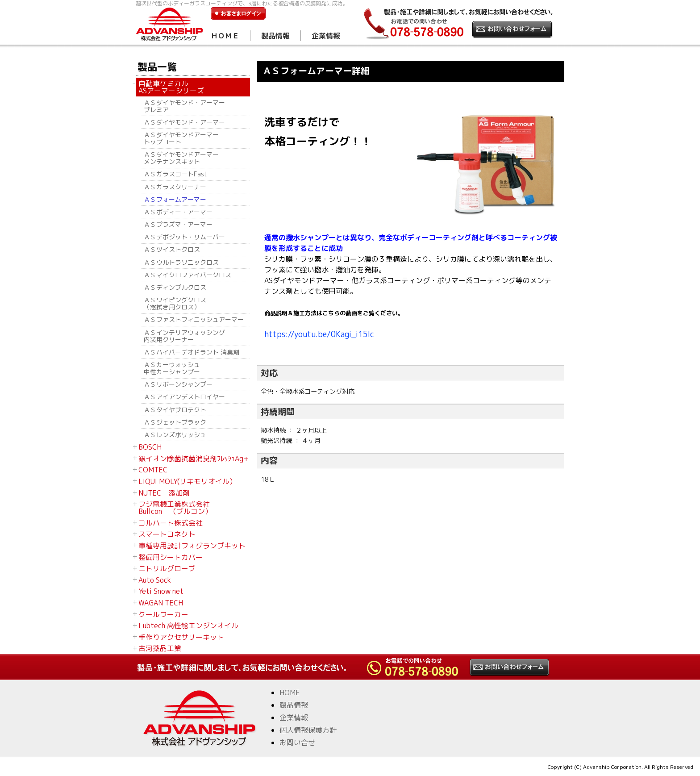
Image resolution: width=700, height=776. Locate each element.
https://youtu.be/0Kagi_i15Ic (319, 334)
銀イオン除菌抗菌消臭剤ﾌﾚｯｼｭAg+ (194, 459)
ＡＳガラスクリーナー (175, 187)
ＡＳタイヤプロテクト (175, 410)
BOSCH (150, 447)
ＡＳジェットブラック (175, 422)
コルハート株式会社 (171, 523)
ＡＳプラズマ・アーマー (178, 224)
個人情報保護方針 (308, 730)
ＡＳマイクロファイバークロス (187, 275)
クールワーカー (163, 614)
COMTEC (153, 470)
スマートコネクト (167, 534)
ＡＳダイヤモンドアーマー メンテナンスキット (181, 158)
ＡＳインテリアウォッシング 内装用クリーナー (184, 336)
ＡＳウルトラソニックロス (181, 262)
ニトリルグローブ (167, 568)
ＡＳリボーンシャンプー (178, 384)
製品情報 (275, 36)
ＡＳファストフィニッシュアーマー (194, 319)
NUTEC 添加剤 (164, 493)
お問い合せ (297, 743)
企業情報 (326, 36)
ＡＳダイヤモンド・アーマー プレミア (184, 106)
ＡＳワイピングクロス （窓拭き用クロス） (175, 303)
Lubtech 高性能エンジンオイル (188, 626)
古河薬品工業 (160, 648)
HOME (290, 693)
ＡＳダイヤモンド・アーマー (184, 122)
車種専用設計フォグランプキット (192, 546)
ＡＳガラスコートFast (175, 174)
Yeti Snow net (161, 591)
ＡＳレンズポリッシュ (175, 435)
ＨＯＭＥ (225, 36)
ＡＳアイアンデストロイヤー (184, 397)
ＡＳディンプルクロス (175, 287)
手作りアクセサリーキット (181, 637)
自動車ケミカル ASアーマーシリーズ (171, 87)
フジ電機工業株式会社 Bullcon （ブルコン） (175, 508)
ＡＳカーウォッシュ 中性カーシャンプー (175, 368)
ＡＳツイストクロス (175, 249)
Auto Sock (155, 580)
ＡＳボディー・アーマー (178, 212)
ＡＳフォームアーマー (175, 199)
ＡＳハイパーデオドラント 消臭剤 (192, 352)
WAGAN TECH (161, 603)
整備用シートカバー (171, 557)
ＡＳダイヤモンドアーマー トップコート (181, 138)
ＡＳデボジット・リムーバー (184, 237)
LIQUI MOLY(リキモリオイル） (187, 481)
